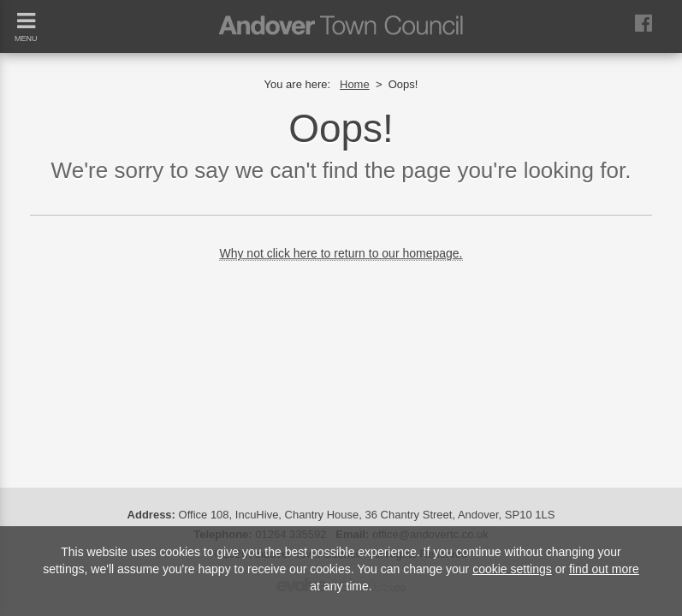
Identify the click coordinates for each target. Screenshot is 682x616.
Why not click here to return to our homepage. (341, 253)
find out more (604, 569)
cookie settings (512, 569)
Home (355, 84)
